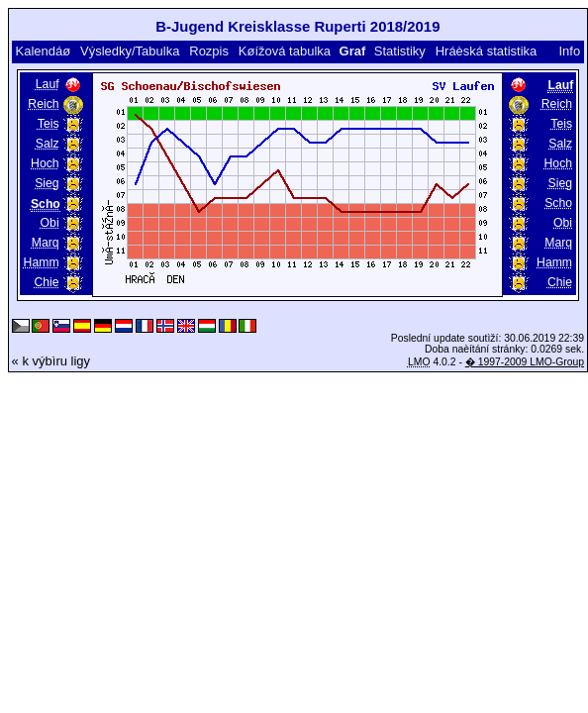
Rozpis (209, 51)
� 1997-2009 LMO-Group (525, 362)
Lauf (48, 84)
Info (570, 51)
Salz (48, 144)
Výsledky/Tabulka (130, 51)
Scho (558, 203)
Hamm (42, 262)
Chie (46, 282)
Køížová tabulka (285, 51)
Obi (50, 223)
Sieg (47, 183)
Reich (43, 104)
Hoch (45, 163)
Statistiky (400, 51)
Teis (49, 124)
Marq (46, 243)
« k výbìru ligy (51, 361)
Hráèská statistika (487, 51)
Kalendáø (43, 51)
